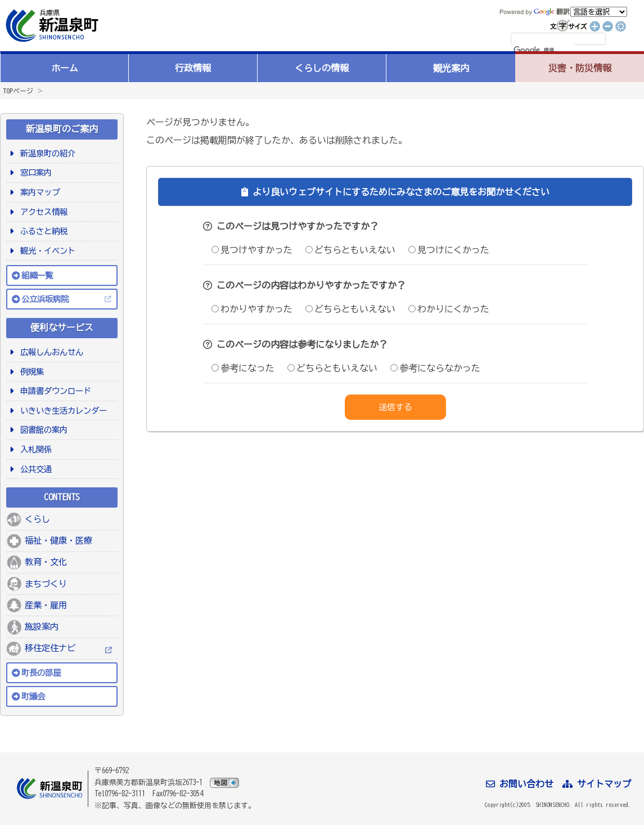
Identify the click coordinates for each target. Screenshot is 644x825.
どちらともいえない (350, 250)
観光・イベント (46, 251)
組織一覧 (37, 275)
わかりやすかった (252, 309)
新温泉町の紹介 (46, 153)
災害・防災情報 (580, 68)
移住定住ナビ (50, 648)
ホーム (65, 68)
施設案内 (42, 627)
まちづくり (46, 584)
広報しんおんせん (50, 352)
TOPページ (18, 91)
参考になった (243, 368)
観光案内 (451, 68)
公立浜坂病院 (45, 299)
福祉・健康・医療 (58, 541)
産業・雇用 (46, 605)
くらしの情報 (322, 68)
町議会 (33, 696)
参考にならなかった (435, 368)
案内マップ (38, 192)
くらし (37, 519)
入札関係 (34, 449)
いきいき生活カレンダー (62, 411)
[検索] (544, 51)
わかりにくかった (449, 309)
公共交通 (34, 469)
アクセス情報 (42, 212)
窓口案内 (34, 172)
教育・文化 (46, 562)
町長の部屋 (41, 673)
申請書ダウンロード (54, 391)
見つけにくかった (449, 250)
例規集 (30, 372)
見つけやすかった (252, 250)
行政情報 (193, 68)
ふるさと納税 (42, 231)
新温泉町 (51, 26)
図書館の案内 (42, 430)
